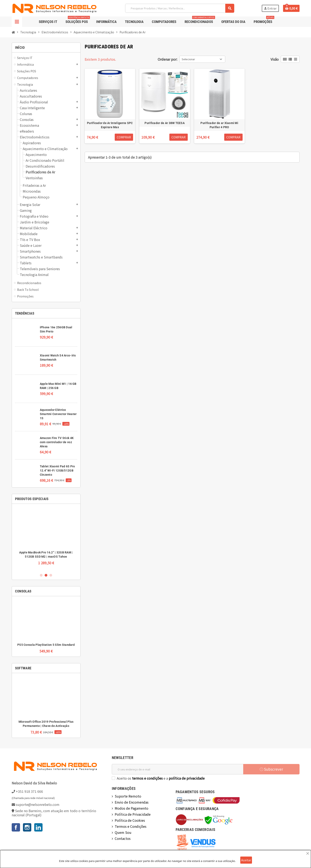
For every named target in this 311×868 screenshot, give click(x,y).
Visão (275, 59)
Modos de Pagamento (132, 808)
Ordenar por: (167, 59)
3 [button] (51, 575)
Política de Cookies (130, 820)
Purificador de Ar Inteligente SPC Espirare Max (110, 125)
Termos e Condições (131, 826)
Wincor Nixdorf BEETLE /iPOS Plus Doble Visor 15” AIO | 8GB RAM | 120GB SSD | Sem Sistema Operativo (46, 557)
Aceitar (246, 860)
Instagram (27, 827)
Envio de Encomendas (132, 802)
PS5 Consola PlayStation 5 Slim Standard (46, 645)
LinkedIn (38, 827)
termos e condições (147, 778)
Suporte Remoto (128, 796)
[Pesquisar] (180, 8)
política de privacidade (187, 778)
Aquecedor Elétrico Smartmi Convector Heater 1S (58, 414)
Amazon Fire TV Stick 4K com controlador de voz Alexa (57, 442)
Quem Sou (123, 832)
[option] (46, 538)
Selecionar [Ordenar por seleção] (188, 59)
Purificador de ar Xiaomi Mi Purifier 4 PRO (219, 125)
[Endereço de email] (178, 769)
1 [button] (41, 575)
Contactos (123, 838)
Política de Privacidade (133, 814)
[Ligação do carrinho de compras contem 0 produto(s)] (291, 8)
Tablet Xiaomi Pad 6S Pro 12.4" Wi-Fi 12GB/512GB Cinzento (57, 470)
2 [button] (46, 575)
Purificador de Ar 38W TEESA (165, 123)
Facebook (16, 827)
